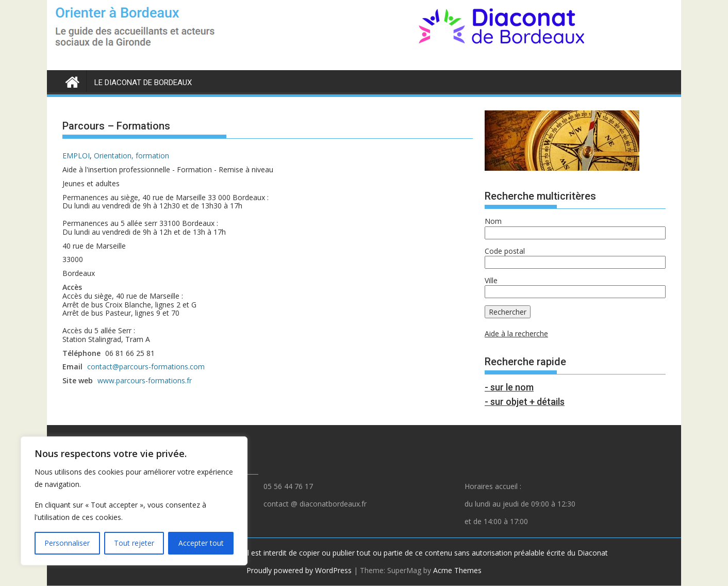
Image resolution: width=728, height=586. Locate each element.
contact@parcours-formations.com (146, 367)
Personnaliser (67, 543)
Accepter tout (201, 543)
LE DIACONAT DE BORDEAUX (143, 83)
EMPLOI (76, 156)
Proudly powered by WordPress (299, 570)
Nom (493, 221)
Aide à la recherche (516, 333)
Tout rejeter (134, 543)
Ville (491, 280)
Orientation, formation (131, 156)
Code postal (505, 251)
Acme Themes (457, 570)
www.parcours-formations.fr (145, 380)
